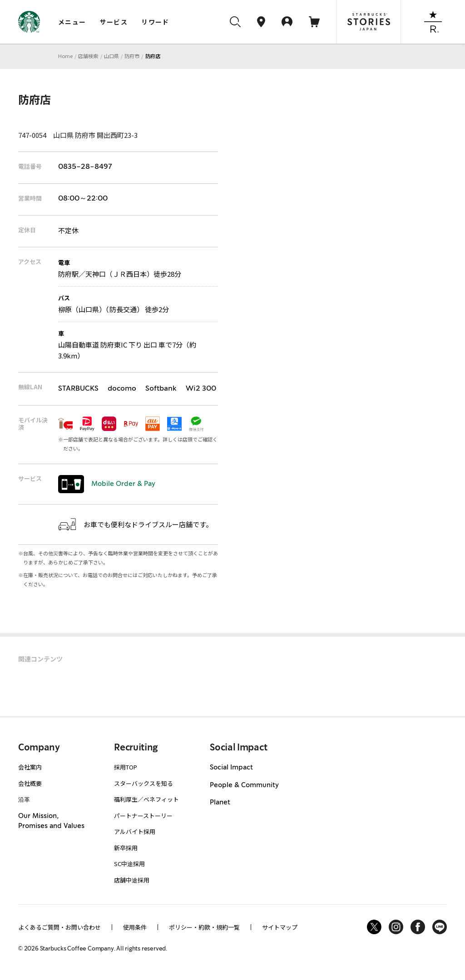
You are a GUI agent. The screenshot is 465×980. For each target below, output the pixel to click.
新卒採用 (126, 848)
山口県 (111, 56)
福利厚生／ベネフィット (146, 799)
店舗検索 (88, 56)
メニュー (72, 22)
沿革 (24, 799)
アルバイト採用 (135, 831)
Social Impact (231, 768)
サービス (114, 22)
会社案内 (30, 767)
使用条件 (135, 927)
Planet (220, 803)
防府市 (132, 56)
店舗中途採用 (132, 880)
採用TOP (126, 767)
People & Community (244, 785)
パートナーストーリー (143, 816)
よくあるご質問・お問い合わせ (59, 927)
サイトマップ (280, 927)
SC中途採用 (129, 864)
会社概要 (30, 783)
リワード (155, 22)
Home (65, 56)
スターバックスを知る (143, 783)
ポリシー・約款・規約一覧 (204, 927)
